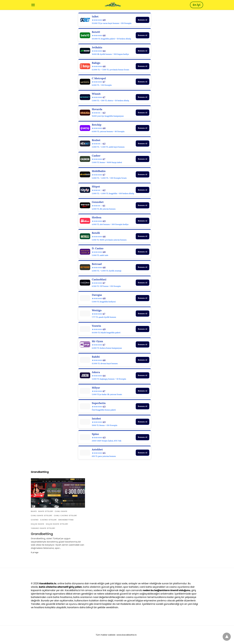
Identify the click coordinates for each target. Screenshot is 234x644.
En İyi (197, 5)
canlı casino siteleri (65, 516)
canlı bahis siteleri (42, 516)
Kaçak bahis (38, 524)
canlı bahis (61, 511)
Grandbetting (66, 520)
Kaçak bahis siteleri (57, 524)
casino (35, 520)
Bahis (34, 511)
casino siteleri (48, 520)
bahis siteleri (46, 511)
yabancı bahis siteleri (43, 528)
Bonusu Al (143, 20)
